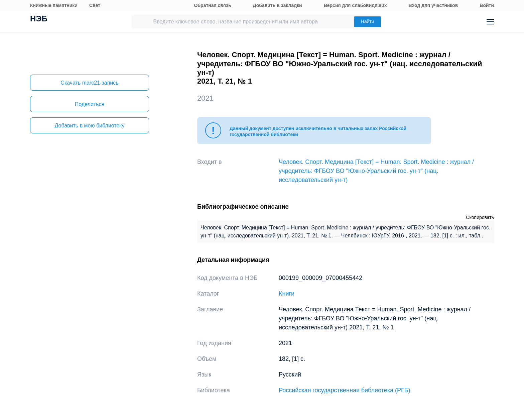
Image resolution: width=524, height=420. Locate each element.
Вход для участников (433, 5)
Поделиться (90, 104)
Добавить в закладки (278, 5)
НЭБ (39, 19)
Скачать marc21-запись (89, 83)
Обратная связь (213, 5)
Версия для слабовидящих (355, 5)
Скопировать (480, 217)
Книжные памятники (54, 5)
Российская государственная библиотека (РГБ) (345, 390)
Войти (487, 5)
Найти (368, 21)
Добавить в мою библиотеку (89, 126)
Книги (287, 294)
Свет (95, 5)
